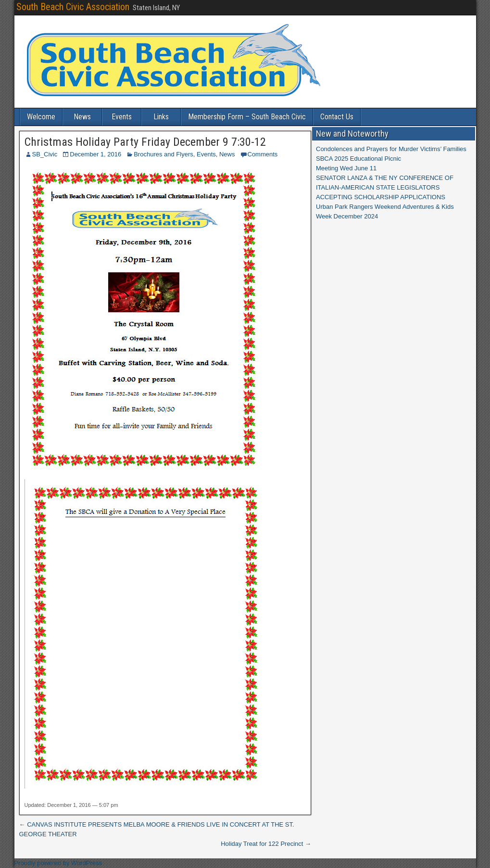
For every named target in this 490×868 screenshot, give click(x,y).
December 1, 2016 (95, 154)
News (82, 117)
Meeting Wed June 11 (346, 168)
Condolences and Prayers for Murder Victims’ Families (391, 149)
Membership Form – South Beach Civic (247, 117)
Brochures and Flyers (163, 154)
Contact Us (337, 117)
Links (161, 117)
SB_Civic (45, 154)
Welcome (41, 117)
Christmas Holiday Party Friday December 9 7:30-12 (145, 142)
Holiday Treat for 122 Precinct (262, 844)
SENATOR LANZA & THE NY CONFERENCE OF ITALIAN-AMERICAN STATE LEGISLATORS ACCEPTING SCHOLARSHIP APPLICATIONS (385, 187)
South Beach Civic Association (73, 7)
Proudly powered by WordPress (58, 863)
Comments (263, 154)
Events (122, 117)
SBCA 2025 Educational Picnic (358, 159)
